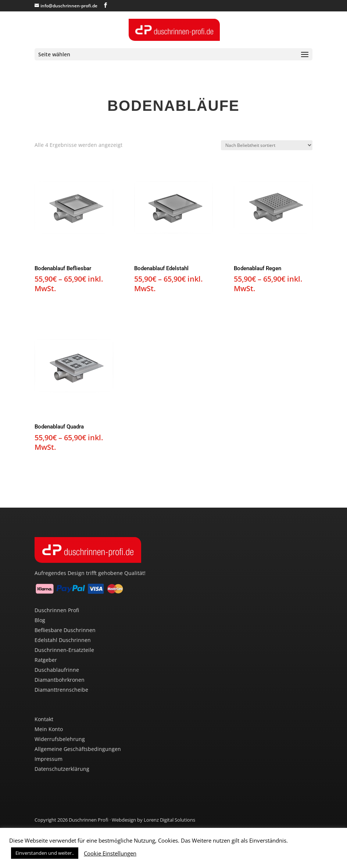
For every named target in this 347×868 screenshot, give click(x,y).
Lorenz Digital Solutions (169, 820)
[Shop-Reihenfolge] (267, 145)
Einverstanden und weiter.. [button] (45, 853)
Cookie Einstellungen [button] (110, 853)
